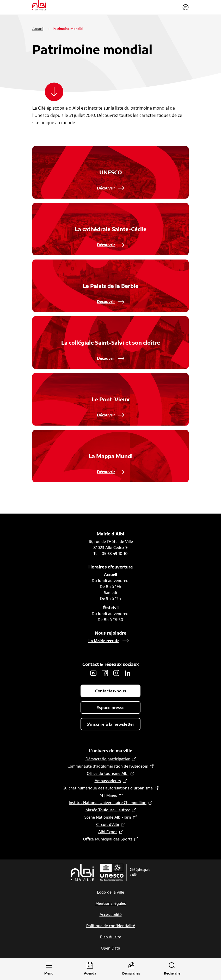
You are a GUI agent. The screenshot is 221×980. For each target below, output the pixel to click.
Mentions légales (111, 904)
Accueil (38, 29)
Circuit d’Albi (108, 825)
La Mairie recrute (104, 641)
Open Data (110, 948)
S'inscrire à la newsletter (110, 724)
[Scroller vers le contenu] (55, 92)
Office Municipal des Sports (108, 839)
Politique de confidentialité (111, 926)
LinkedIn (128, 673)
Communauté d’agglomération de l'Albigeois (108, 766)
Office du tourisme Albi (108, 774)
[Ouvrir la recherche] (172, 969)
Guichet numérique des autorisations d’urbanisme (108, 788)
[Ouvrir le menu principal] (49, 969)
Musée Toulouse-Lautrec (108, 810)
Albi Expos (108, 832)
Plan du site (111, 937)
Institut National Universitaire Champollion (108, 803)
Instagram (116, 673)
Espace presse (110, 708)
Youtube (93, 673)
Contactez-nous (186, 7)
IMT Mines (108, 796)
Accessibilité (111, 915)
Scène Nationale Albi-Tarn (108, 817)
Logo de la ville (110, 892)
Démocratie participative (108, 759)
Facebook (105, 673)
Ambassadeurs (108, 781)
